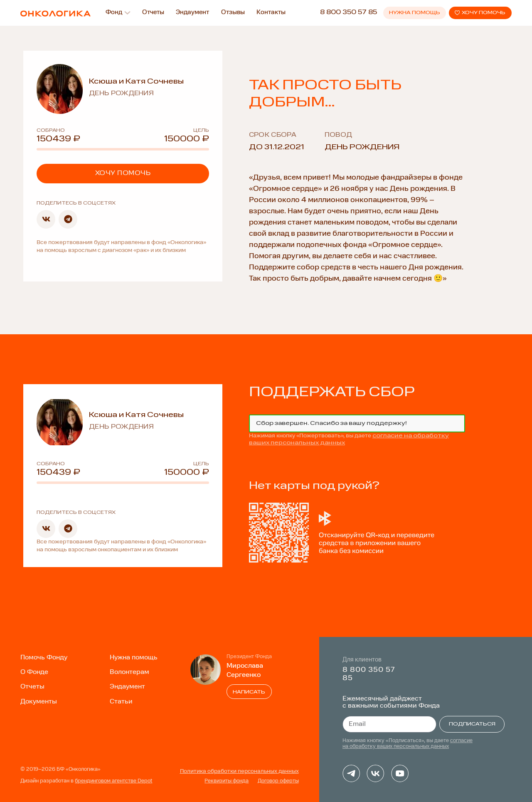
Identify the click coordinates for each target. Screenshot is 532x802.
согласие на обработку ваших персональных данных (408, 744)
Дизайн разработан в (86, 781)
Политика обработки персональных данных (239, 771)
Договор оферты (278, 781)
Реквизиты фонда (227, 781)
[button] (46, 219)
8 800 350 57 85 (349, 13)
